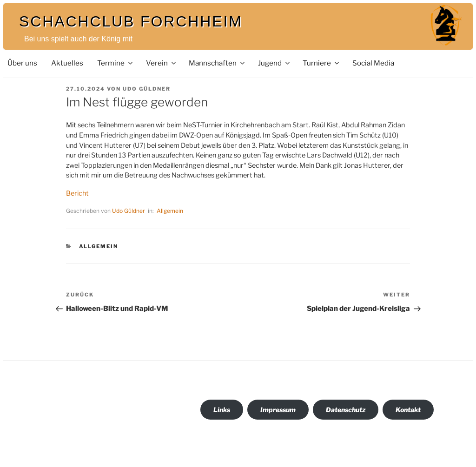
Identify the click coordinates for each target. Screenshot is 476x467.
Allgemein (170, 211)
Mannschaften (217, 63)
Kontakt (408, 410)
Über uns (22, 63)
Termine (116, 63)
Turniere (321, 63)
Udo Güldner (147, 89)
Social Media (373, 63)
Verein (162, 63)
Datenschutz (346, 410)
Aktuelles (67, 63)
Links (222, 410)
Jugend (274, 63)
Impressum (278, 410)
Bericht (77, 193)
